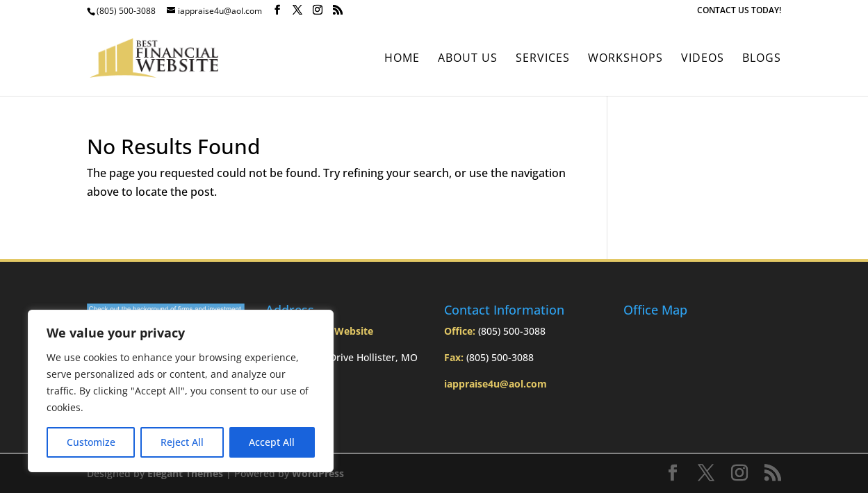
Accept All (272, 442)
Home (402, 59)
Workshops (625, 59)
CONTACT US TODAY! (739, 11)
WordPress (318, 473)
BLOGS (762, 59)
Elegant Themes (185, 473)
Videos (703, 59)
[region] (181, 391)
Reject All (182, 442)
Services (543, 59)
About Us (468, 59)
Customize (91, 442)
